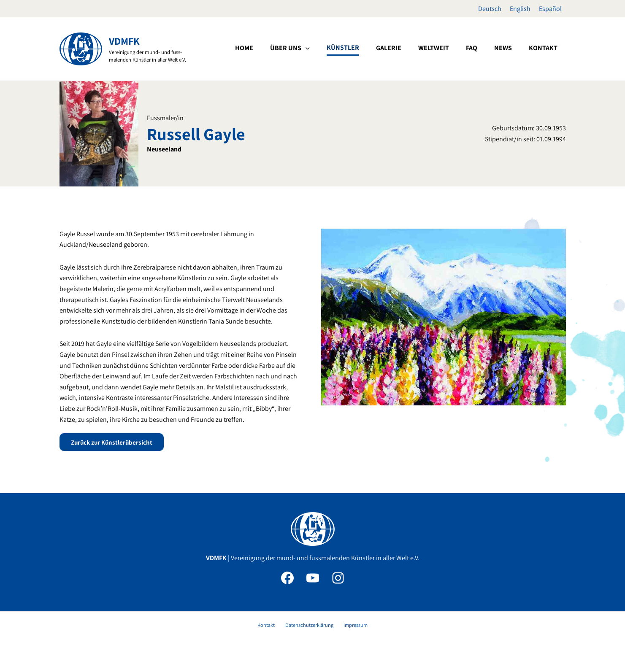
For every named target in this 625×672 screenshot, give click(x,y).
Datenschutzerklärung (309, 627)
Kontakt (271, 627)
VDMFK (124, 41)
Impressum (350, 627)
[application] (372, 48)
